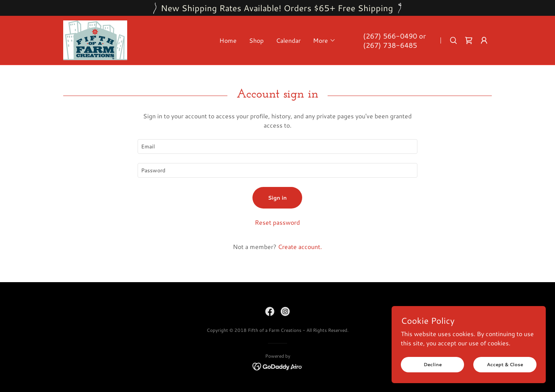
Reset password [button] (277, 222)
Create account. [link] (300, 246)
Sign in (277, 198)
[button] (324, 40)
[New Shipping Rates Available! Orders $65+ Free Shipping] (277, 8)
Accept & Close (505, 364)
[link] (95, 39)
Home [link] (228, 40)
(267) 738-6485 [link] (390, 45)
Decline (433, 364)
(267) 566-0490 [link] (390, 36)
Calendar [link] (288, 40)
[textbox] (277, 146)
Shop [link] (256, 40)
